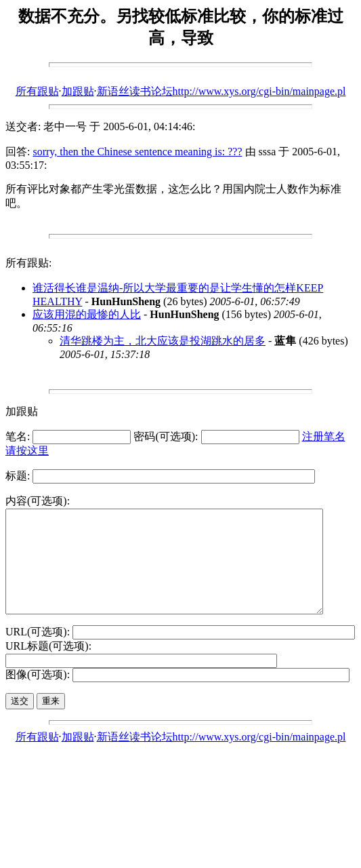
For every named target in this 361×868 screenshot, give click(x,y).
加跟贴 (78, 91)
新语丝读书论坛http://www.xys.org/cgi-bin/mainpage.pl (221, 91)
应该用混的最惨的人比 (87, 314)
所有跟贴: (28, 263)
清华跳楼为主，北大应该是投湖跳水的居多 (163, 341)
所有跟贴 (37, 91)
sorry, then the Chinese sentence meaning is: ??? (137, 152)
